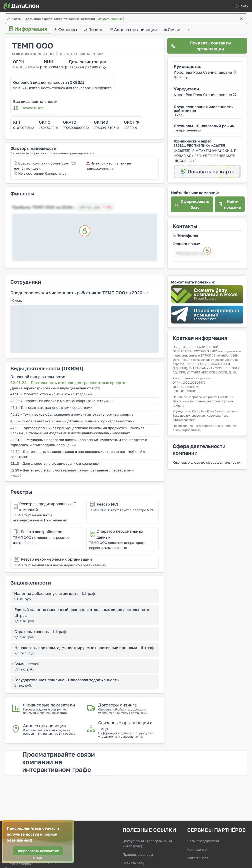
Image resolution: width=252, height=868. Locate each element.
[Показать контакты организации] (207, 46)
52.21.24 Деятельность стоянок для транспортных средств (62, 88)
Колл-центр (197, 849)
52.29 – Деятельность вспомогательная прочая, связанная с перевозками (72, 470)
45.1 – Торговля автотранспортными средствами (51, 408)
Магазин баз (198, 858)
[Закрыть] (241, 19)
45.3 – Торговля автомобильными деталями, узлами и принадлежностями (72, 421)
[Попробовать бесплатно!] (38, 851)
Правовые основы (138, 854)
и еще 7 (16, 475)
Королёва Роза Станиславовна (205, 72)
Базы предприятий (203, 841)
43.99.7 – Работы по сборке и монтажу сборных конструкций (62, 401)
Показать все (33, 108)
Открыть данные (110, 19)
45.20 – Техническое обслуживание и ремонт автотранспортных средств (72, 414)
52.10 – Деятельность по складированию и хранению (54, 463)
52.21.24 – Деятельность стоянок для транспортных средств (68, 383)
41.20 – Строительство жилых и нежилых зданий (51, 394)
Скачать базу (133, 863)
